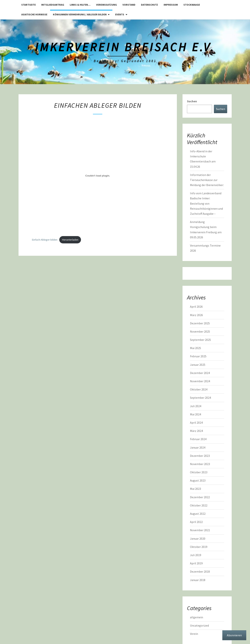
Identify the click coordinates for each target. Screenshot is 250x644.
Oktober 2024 (199, 389)
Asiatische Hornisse (34, 14)
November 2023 (200, 464)
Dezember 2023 (200, 456)
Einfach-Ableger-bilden (45, 240)
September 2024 (200, 398)
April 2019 (196, 563)
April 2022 (196, 522)
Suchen (192, 101)
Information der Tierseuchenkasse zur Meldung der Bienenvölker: (207, 180)
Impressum (171, 5)
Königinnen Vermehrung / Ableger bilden (80, 14)
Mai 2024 (195, 414)
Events (120, 14)
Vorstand (129, 5)
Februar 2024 (198, 439)
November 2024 (200, 381)
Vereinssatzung (106, 5)
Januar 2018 (198, 580)
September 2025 (200, 340)
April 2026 (196, 307)
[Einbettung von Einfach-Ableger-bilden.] (98, 176)
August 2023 (198, 480)
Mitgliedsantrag (53, 5)
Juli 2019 (196, 555)
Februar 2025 (198, 356)
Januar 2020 (198, 539)
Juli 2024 (196, 406)
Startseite (29, 5)
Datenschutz (149, 5)
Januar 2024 (198, 447)
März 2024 (196, 431)
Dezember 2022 (200, 497)
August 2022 (198, 514)
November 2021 (200, 530)
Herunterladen (70, 240)
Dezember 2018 (200, 571)
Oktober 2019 (199, 547)
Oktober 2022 (199, 505)
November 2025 (200, 331)
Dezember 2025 (200, 323)
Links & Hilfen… (80, 5)
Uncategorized (199, 625)
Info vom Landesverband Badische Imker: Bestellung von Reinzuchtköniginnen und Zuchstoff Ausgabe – (206, 203)
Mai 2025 (195, 348)
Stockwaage (192, 5)
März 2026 (196, 315)
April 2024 (196, 423)
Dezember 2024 (200, 373)
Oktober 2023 (199, 472)
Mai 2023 (195, 489)
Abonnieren (234, 635)
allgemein (197, 617)
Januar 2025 (198, 365)
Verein (194, 634)
